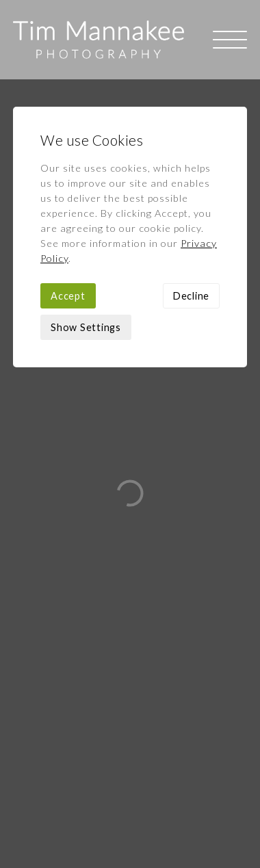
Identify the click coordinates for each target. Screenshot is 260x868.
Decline (191, 216)
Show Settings (86, 248)
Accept (68, 216)
